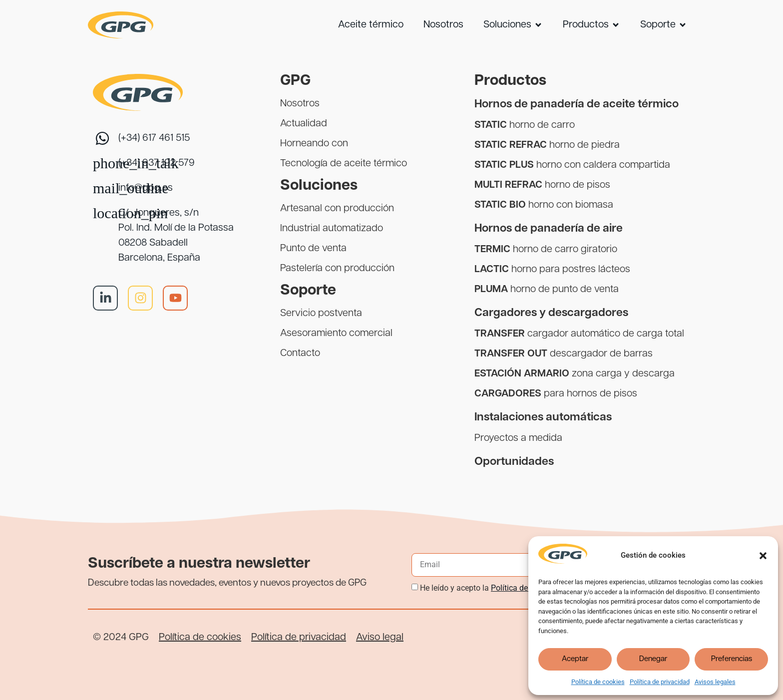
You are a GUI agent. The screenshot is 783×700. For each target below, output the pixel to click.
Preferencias (732, 659)
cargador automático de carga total (579, 334)
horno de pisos (542, 185)
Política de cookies (598, 682)
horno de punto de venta (547, 290)
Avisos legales (715, 682)
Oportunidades (514, 462)
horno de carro (525, 125)
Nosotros (300, 104)
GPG (295, 81)
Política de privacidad (660, 682)
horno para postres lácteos (552, 270)
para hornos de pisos (556, 394)
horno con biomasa (544, 205)
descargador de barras (564, 354)
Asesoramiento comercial (336, 334)
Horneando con (314, 144)
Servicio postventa (321, 314)
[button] (763, 556)
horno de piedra (547, 145)
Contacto (300, 353)
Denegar (653, 659)
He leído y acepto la (493, 588)
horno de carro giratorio (546, 250)
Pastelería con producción (337, 269)
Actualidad (304, 124)
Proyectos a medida (518, 438)
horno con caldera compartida (572, 165)
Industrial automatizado (332, 229)
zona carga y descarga (575, 374)
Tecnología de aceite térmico (344, 164)
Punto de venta (313, 249)
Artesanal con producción (337, 209)
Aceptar (575, 659)
